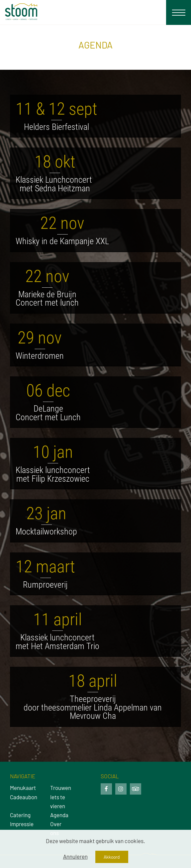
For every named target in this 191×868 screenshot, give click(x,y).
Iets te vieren (58, 801)
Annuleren (75, 856)
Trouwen (60, 788)
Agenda (59, 815)
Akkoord (112, 857)
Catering (20, 815)
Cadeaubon (20, 797)
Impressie (20, 824)
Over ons (56, 828)
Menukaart (20, 788)
